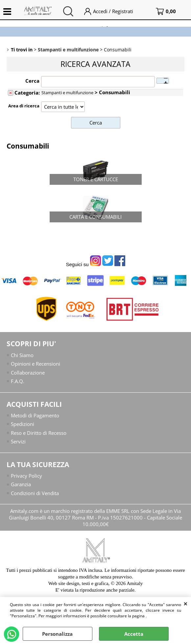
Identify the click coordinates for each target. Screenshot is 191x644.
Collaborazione (28, 373)
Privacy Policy (26, 476)
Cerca (32, 81)
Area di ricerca (24, 106)
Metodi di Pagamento (35, 415)
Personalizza (57, 634)
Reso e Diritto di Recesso (39, 433)
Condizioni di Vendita (35, 493)
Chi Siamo (22, 355)
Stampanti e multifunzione (67, 93)
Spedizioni (23, 424)
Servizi (18, 441)
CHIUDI (186, 603)
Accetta (134, 634)
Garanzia (21, 484)
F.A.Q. (18, 381)
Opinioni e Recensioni (36, 364)
